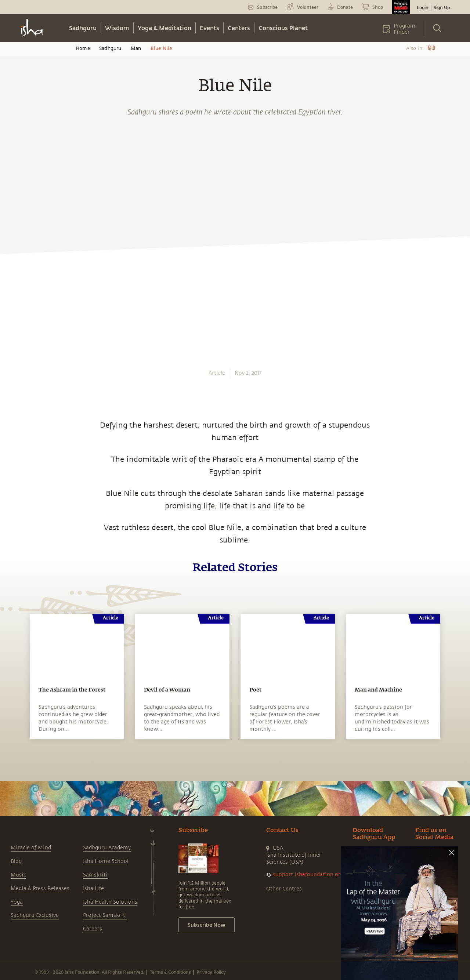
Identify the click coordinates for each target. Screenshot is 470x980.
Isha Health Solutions (110, 902)
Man (136, 48)
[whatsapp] (16, 346)
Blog (16, 861)
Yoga (17, 902)
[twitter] (14, 380)
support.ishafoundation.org (308, 874)
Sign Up (442, 7)
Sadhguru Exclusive (35, 915)
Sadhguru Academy (107, 848)
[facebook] (14, 363)
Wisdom (117, 28)
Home (83, 48)
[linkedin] (14, 397)
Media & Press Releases (40, 888)
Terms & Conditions (170, 972)
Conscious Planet (283, 28)
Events (209, 28)
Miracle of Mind (31, 848)
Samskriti (95, 875)
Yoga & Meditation (164, 28)
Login (423, 7)
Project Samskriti (105, 915)
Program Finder (404, 29)
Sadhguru (83, 28)
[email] (14, 414)
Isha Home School (106, 861)
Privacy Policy (211, 972)
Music (18, 875)
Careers (93, 929)
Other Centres (284, 889)
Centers (239, 28)
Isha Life (93, 888)
